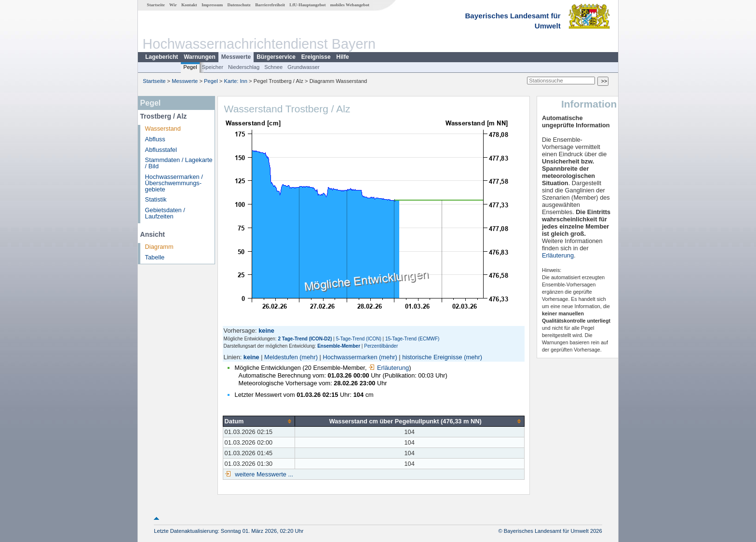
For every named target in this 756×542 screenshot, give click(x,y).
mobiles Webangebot (350, 5)
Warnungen (200, 57)
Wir (173, 5)
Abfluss (155, 139)
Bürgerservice (276, 57)
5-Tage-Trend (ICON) (359, 339)
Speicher (213, 67)
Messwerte (236, 57)
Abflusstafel (161, 150)
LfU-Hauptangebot (307, 5)
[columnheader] (259, 421)
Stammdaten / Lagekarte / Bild (179, 163)
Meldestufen (281, 357)
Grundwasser (304, 67)
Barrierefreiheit (270, 5)
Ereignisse (316, 57)
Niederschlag (244, 67)
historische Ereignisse (432, 357)
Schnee (273, 67)
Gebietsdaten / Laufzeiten (165, 213)
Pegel (190, 67)
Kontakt (189, 5)
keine (251, 357)
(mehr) (309, 357)
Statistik (156, 199)
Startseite (156, 5)
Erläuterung (389, 368)
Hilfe (343, 57)
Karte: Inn (236, 81)
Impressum (212, 5)
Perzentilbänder (381, 346)
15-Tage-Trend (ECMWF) (412, 339)
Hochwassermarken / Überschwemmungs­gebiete (174, 183)
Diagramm (159, 247)
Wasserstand (163, 129)
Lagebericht (162, 57)
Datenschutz (239, 5)
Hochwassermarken (350, 357)
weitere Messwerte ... (263, 474)
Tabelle (155, 257)
